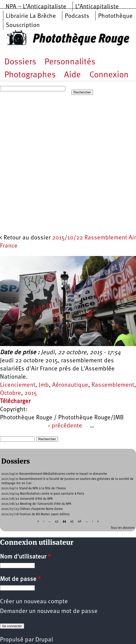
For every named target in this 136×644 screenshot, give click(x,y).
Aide (72, 75)
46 (80, 521)
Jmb (44, 385)
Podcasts (77, 16)
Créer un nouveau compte (34, 602)
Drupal (44, 640)
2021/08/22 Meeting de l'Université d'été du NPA (36, 504)
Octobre (11, 393)
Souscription (23, 25)
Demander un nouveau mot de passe (49, 611)
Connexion (109, 75)
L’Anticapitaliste (97, 7)
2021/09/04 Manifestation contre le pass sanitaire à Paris (43, 494)
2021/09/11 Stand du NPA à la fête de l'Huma (34, 488)
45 (72, 521)
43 (57, 521)
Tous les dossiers (123, 528)
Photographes (30, 75)
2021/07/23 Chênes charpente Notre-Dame (32, 509)
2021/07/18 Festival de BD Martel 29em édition (35, 514)
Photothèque (115, 16)
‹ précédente (65, 426)
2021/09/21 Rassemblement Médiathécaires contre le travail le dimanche (54, 474)
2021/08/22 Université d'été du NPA (27, 499)
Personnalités (70, 62)
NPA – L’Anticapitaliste (36, 7)
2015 (31, 393)
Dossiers (20, 62)
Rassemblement (113, 385)
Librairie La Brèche (31, 16)
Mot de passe (20, 579)
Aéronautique (70, 385)
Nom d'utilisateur (25, 557)
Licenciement (18, 385)
